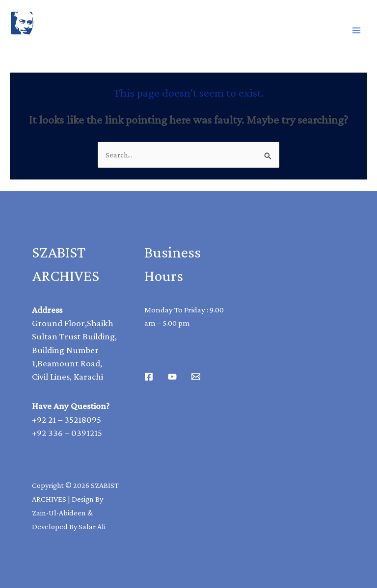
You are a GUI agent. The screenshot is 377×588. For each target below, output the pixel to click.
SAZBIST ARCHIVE (55, 45)
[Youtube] (172, 377)
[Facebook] (149, 377)
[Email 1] (196, 377)
